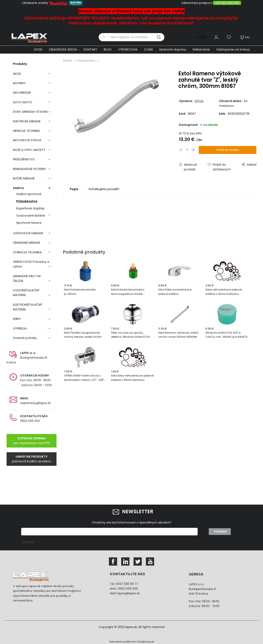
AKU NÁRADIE (22, 93)
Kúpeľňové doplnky (30, 208)
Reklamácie (201, 49)
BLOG (108, 49)
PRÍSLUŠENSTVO (24, 159)
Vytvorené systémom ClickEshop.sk (131, 642)
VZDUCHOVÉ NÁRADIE (28, 233)
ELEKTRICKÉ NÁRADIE (27, 121)
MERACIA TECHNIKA (27, 131)
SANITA (18, 188)
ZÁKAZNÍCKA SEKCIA (63, 49)
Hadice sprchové (29, 194)
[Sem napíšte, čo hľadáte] (136, 37)
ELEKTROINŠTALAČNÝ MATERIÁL (28, 307)
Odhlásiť (28, 542)
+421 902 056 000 (227, 3)
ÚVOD (38, 49)
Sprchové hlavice (29, 223)
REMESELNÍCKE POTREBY (29, 169)
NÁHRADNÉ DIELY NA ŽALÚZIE (27, 278)
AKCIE (17, 74)
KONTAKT (90, 49)
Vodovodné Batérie (31, 216)
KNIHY (17, 319)
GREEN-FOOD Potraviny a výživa (31, 264)
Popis (74, 189)
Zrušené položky (25, 338)
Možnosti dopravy (173, 49)
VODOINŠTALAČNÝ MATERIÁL (26, 293)
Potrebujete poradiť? (104, 189)
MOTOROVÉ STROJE (27, 140)
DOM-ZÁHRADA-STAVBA (30, 112)
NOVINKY (19, 83)
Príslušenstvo (27, 201)
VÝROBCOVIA (128, 49)
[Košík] (245, 37)
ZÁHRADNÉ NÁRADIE (27, 243)
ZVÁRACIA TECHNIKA (27, 252)
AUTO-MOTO (22, 102)
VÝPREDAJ (20, 328)
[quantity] (187, 150)
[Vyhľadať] (103, 37)
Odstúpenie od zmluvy (233, 49)
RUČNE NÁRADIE (24, 178)
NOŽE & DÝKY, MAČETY (29, 150)
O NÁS (148, 49)
